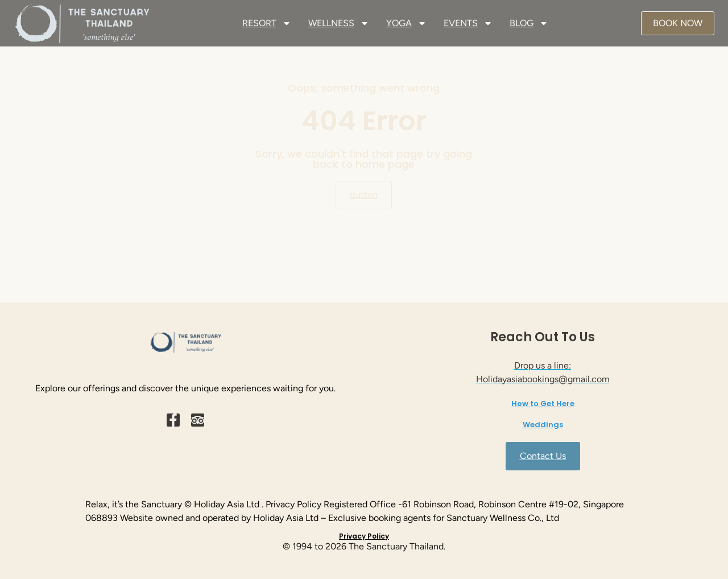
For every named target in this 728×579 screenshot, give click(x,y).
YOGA (406, 23)
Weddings (543, 425)
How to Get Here (543, 404)
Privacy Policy (364, 536)
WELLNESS (339, 23)
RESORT (267, 23)
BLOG (529, 23)
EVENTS (468, 23)
